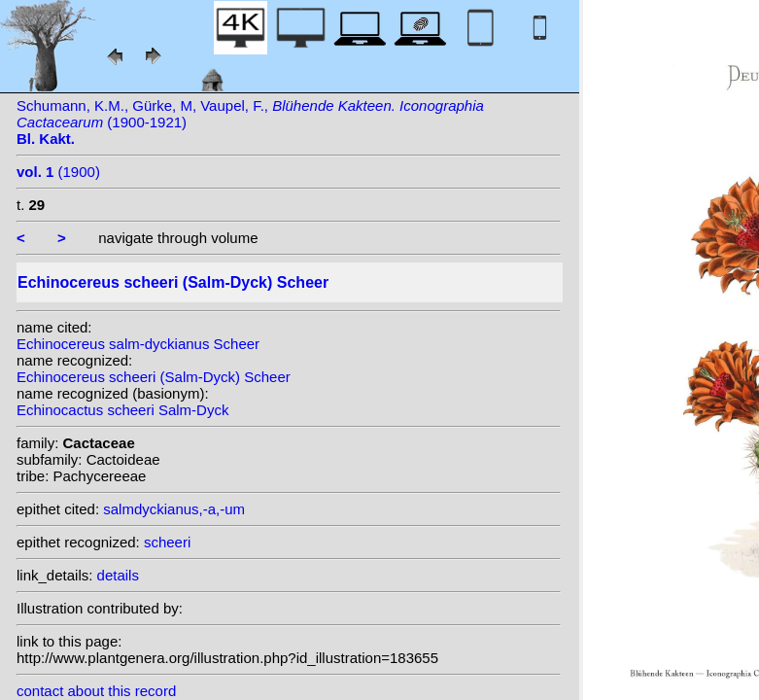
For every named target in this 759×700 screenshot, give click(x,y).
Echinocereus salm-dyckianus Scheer (138, 344)
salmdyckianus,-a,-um (174, 509)
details (118, 575)
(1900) (58, 172)
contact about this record (96, 691)
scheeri (167, 542)
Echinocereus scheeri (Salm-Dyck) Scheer (154, 377)
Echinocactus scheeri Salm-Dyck (122, 410)
